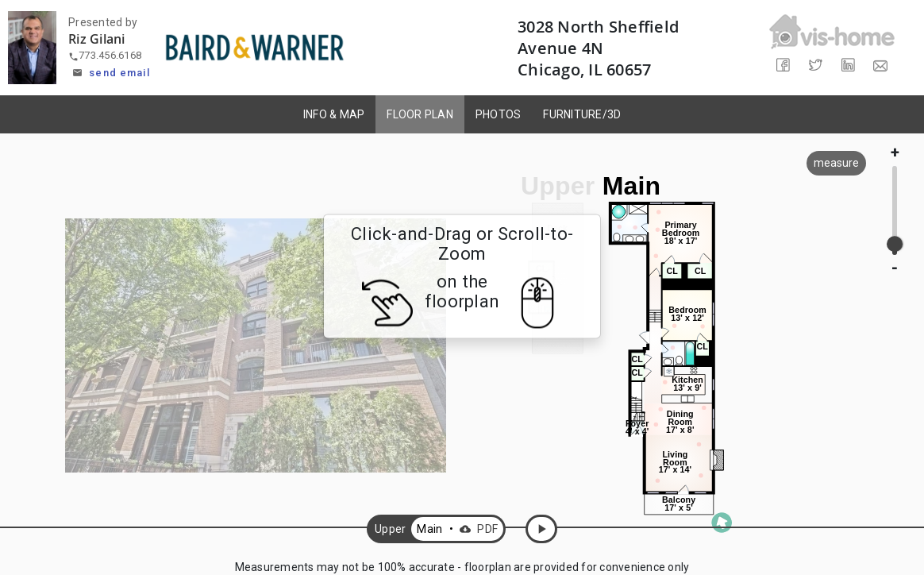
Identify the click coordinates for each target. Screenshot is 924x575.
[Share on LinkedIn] (848, 66)
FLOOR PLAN (420, 114)
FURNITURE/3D (582, 114)
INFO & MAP (334, 114)
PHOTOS (499, 114)
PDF (477, 529)
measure (836, 163)
